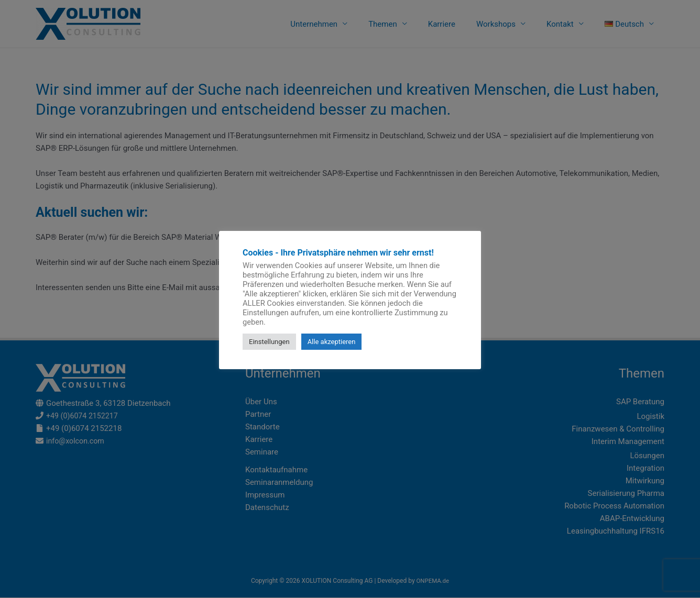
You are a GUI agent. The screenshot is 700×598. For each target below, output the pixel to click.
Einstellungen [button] (269, 342)
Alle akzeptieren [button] (332, 342)
